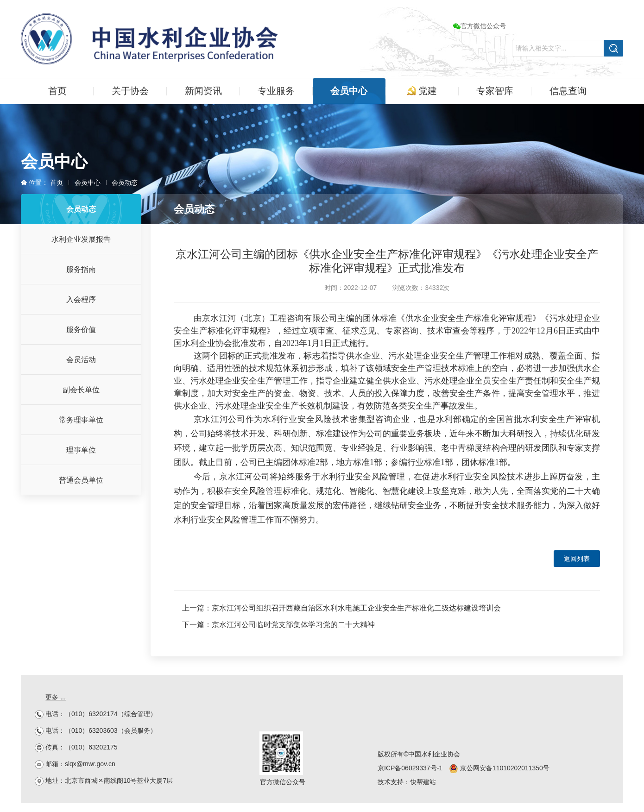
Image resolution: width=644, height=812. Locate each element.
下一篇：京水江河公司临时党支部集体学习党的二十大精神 (278, 625)
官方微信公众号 (480, 26)
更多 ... (56, 697)
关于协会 (130, 91)
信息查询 (568, 91)
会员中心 (349, 91)
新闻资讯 (203, 91)
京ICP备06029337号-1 (410, 768)
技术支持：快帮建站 (407, 782)
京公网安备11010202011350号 (499, 768)
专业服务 (276, 91)
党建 (422, 91)
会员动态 (125, 183)
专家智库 (495, 91)
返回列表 (577, 559)
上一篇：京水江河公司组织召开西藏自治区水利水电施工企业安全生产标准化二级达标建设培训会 (341, 608)
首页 (57, 91)
